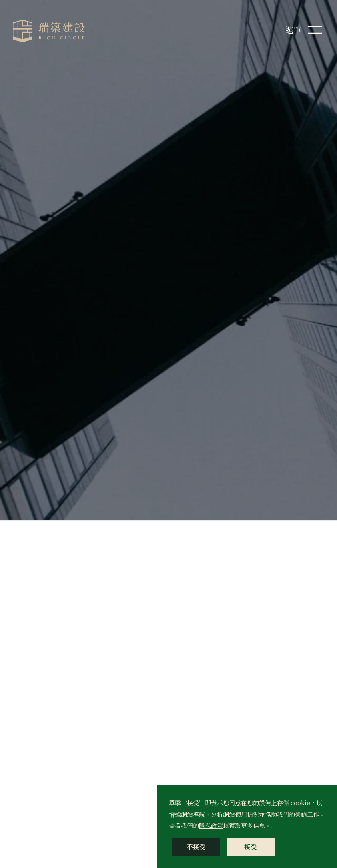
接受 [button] (251, 847)
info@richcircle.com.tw (69, 572)
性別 (184, 624)
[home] (49, 31)
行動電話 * (269, 580)
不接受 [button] (196, 847)
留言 (184, 705)
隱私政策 (211, 825)
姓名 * (186, 539)
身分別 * (190, 664)
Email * (190, 580)
